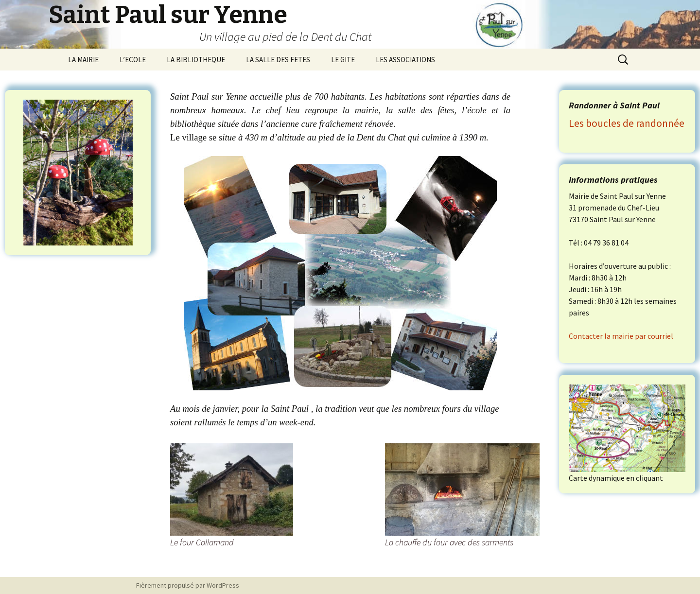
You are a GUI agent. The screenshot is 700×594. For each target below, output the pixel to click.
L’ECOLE (133, 60)
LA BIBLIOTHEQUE (196, 60)
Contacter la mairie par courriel (621, 336)
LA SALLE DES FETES (278, 60)
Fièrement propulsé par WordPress (188, 585)
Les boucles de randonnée (627, 123)
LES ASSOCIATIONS (405, 60)
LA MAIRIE (83, 60)
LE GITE (343, 60)
